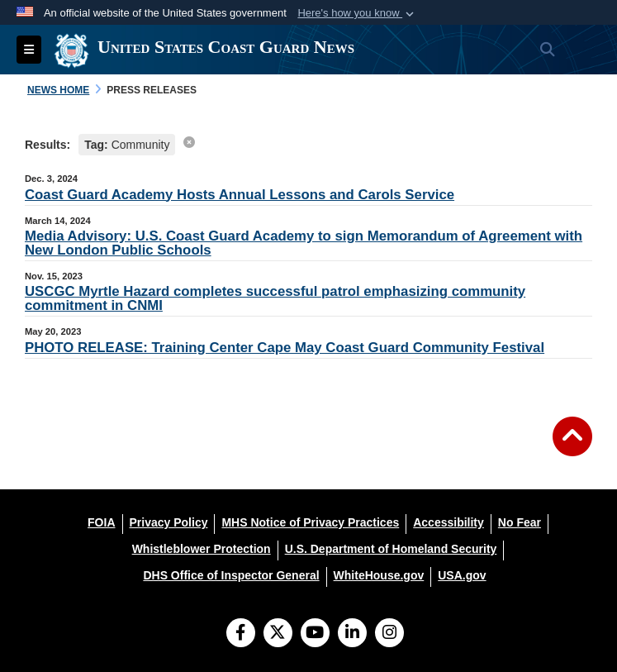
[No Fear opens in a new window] (520, 522)
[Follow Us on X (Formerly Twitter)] (278, 634)
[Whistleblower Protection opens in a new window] (202, 549)
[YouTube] (315, 634)
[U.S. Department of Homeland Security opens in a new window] (391, 549)
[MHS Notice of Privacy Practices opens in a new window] (310, 522)
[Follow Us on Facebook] (241, 634)
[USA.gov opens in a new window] (462, 575)
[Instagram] (389, 634)
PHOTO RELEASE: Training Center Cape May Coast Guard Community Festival (285, 348)
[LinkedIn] (352, 634)
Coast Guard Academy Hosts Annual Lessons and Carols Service (240, 195)
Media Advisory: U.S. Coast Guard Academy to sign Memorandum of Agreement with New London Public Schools (304, 243)
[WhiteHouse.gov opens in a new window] (379, 575)
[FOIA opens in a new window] (101, 522)
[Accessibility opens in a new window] (449, 522)
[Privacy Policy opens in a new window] (169, 522)
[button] (357, 13)
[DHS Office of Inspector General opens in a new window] (231, 575)
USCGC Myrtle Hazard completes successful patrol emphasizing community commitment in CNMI (275, 298)
